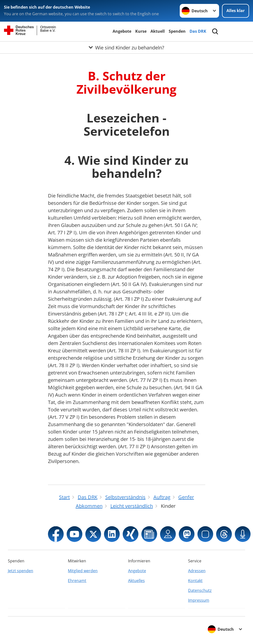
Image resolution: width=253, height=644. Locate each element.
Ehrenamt (77, 581)
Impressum (199, 600)
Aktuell (158, 31)
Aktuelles (136, 581)
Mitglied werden (83, 571)
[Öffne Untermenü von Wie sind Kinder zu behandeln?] (126, 47)
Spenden (177, 31)
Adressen (197, 571)
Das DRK (198, 31)
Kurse (141, 31)
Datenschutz (200, 590)
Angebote (122, 31)
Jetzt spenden (21, 571)
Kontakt (195, 581)
